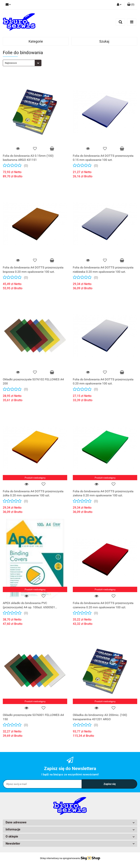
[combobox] (22, 63)
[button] (131, 5)
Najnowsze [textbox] (11, 63)
